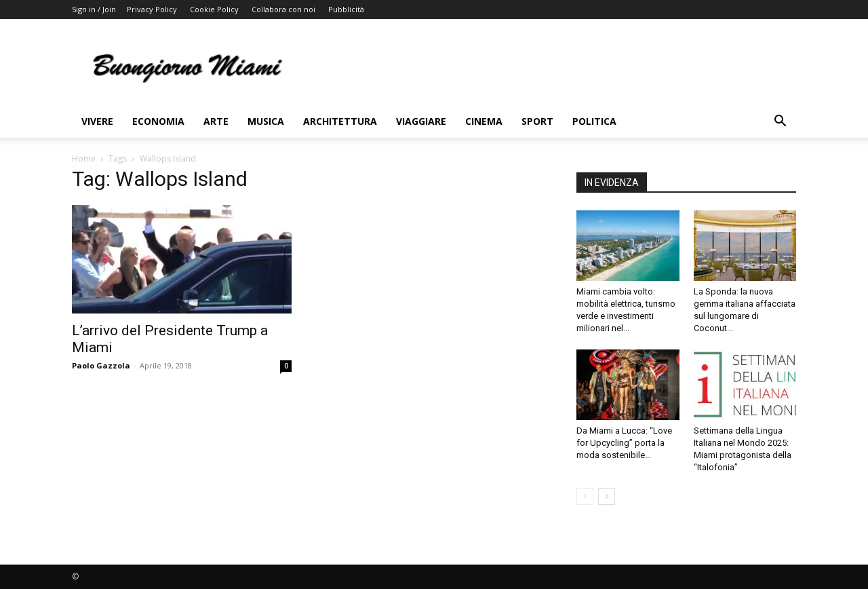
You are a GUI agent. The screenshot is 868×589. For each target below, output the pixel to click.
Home (84, 158)
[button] (780, 122)
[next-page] (607, 496)
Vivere (97, 121)
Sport (537, 121)
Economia (158, 121)
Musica (266, 121)
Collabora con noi (283, 9)
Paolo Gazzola (101, 365)
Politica (594, 121)
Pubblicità (346, 9)
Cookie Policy (214, 9)
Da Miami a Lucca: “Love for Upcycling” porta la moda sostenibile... (624, 443)
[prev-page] (585, 496)
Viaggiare (421, 121)
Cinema (484, 121)
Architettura (340, 121)
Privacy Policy (152, 9)
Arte (216, 121)
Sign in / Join (94, 9)
